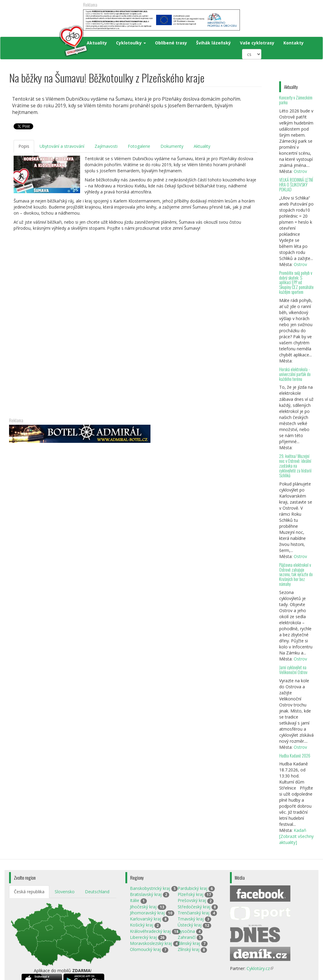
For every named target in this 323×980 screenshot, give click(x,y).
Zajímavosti (106, 146)
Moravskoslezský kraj (151, 943)
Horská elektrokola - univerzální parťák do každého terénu (295, 374)
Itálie (135, 900)
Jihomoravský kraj (147, 913)
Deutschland (97, 892)
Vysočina (186, 931)
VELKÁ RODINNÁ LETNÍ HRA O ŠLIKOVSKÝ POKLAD (296, 185)
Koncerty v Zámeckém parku (296, 100)
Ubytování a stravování (62, 146)
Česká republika (29, 892)
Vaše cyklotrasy (257, 43)
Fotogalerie (139, 146)
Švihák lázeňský (213, 43)
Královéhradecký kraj (150, 931)
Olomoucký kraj (145, 949)
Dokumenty (172, 146)
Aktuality (97, 43)
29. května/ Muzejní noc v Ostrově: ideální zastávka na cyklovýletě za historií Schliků (295, 466)
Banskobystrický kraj (150, 888)
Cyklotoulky (131, 43)
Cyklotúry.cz (260, 968)
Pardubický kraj (192, 888)
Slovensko (65, 892)
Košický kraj (142, 925)
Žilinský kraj (189, 943)
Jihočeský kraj (143, 907)
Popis (24, 146)
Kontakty (294, 43)
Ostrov (300, 171)
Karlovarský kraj (145, 919)
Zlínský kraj (189, 949)
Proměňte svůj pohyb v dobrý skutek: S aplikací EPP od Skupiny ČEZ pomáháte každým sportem (296, 282)
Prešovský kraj (192, 900)
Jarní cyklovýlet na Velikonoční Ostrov (293, 670)
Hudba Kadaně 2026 (295, 756)
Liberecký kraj (143, 937)
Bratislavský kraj (146, 894)
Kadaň (300, 830)
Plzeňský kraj (191, 894)
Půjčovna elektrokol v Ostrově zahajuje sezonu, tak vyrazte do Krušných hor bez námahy (296, 574)
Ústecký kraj (190, 925)
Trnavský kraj (191, 919)
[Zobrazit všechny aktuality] (296, 839)
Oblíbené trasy (171, 43)
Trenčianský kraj (194, 913)
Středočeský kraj (194, 907)
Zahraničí (187, 937)
